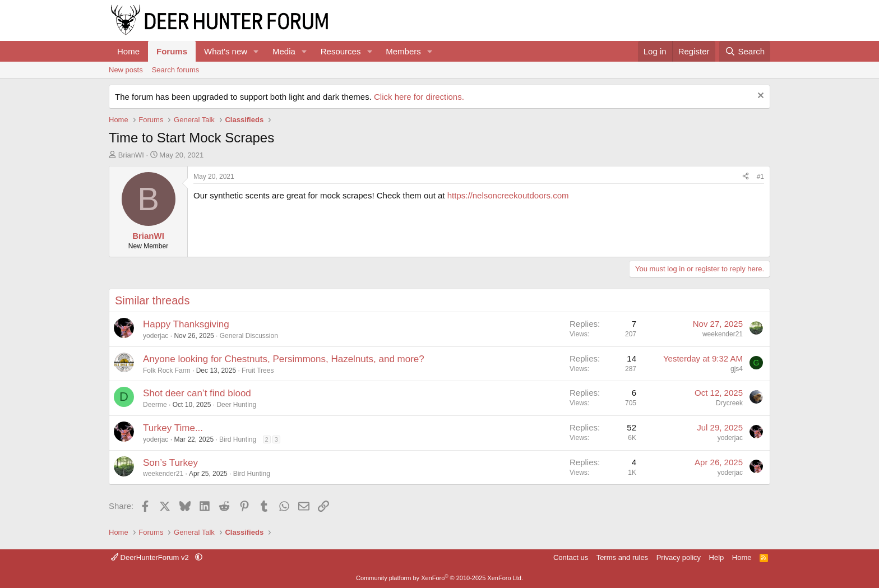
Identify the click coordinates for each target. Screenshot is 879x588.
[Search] (745, 51)
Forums (172, 51)
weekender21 (723, 334)
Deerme (155, 405)
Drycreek (729, 403)
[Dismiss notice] (759, 97)
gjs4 (737, 369)
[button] (256, 51)
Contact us (571, 557)
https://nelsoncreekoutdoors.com (508, 195)
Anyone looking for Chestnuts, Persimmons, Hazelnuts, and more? (284, 359)
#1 (760, 177)
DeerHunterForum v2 (151, 557)
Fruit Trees (258, 371)
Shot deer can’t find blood (197, 393)
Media (284, 51)
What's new (226, 51)
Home (128, 51)
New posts (126, 70)
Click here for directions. (419, 97)
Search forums (176, 70)
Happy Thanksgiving (186, 324)
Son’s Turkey (170, 463)
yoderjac (156, 336)
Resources (341, 51)
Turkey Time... (173, 428)
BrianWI (131, 155)
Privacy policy (679, 557)
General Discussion (249, 336)
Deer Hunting (236, 405)
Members (403, 51)
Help (717, 557)
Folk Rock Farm (167, 371)
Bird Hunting (238, 439)
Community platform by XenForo (439, 578)
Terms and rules (622, 557)
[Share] (746, 177)
